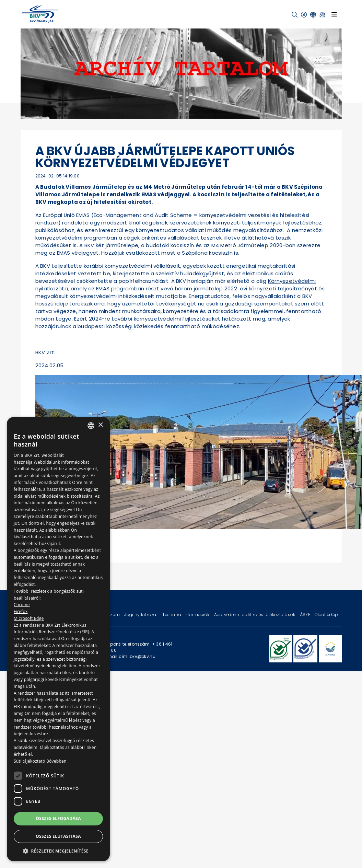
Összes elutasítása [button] (58, 836)
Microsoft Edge (29, 618)
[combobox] (91, 426)
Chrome (22, 605)
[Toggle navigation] (334, 14)
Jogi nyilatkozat (142, 615)
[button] (295, 15)
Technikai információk (186, 615)
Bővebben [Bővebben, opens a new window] (56, 761)
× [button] (100, 425)
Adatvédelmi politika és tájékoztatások (255, 615)
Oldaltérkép (326, 615)
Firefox (21, 611)
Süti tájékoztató (29, 761)
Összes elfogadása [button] (58, 818)
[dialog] (58, 639)
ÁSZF (306, 615)
